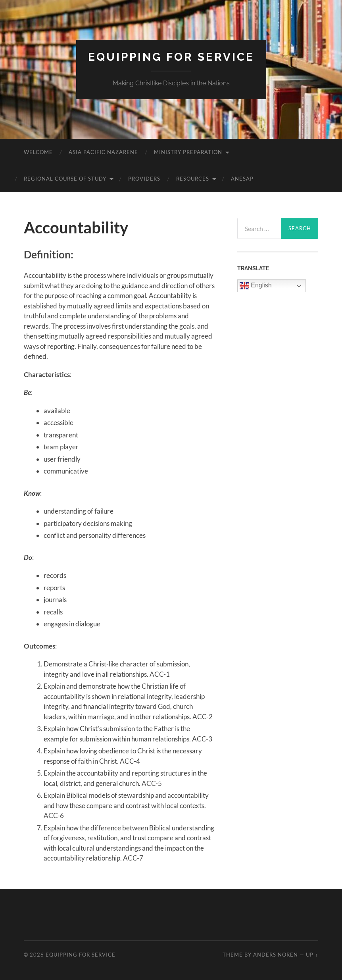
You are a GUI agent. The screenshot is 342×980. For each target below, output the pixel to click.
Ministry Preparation (188, 152)
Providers (144, 179)
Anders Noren (276, 955)
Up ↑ (312, 955)
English (256, 286)
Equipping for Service (171, 57)
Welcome (38, 152)
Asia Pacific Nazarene (103, 152)
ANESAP (242, 179)
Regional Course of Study (65, 179)
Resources (193, 179)
